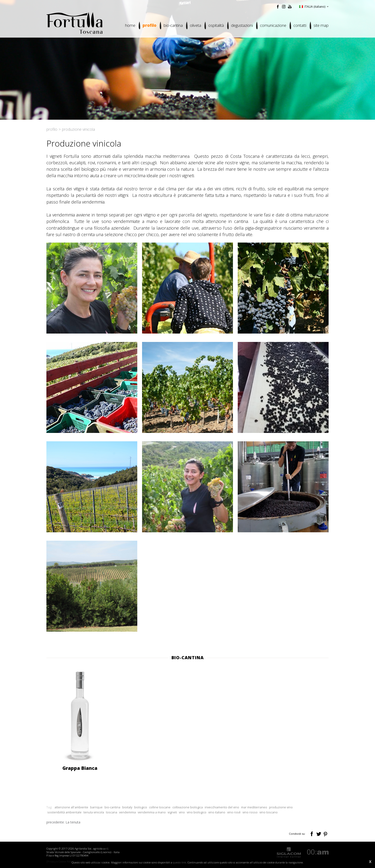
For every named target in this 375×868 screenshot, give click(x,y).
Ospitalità (216, 25)
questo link (179, 862)
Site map (321, 25)
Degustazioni (242, 25)
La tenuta (73, 822)
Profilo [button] (149, 25)
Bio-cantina (173, 25)
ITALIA (314, 6)
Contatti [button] (300, 25)
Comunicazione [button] (273, 25)
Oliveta (196, 25)
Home (130, 25)
